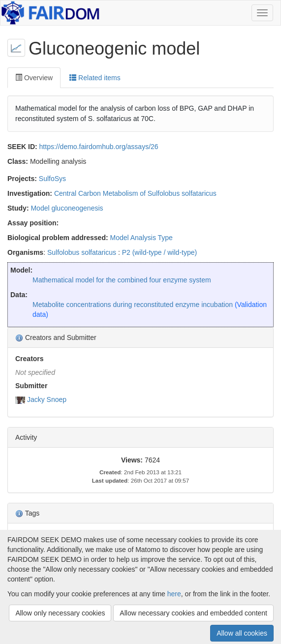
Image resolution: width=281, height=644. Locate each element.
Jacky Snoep (47, 399)
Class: (18, 161)
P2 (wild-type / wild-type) (160, 252)
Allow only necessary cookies (60, 613)
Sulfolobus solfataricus (82, 252)
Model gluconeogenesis (67, 208)
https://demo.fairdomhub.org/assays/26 (99, 147)
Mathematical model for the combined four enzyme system (122, 280)
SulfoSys (52, 179)
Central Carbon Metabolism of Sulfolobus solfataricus (135, 193)
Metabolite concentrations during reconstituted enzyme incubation (133, 305)
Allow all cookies (242, 633)
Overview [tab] (34, 78)
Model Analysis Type (141, 238)
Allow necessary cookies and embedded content (193, 613)
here (174, 594)
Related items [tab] (95, 78)
